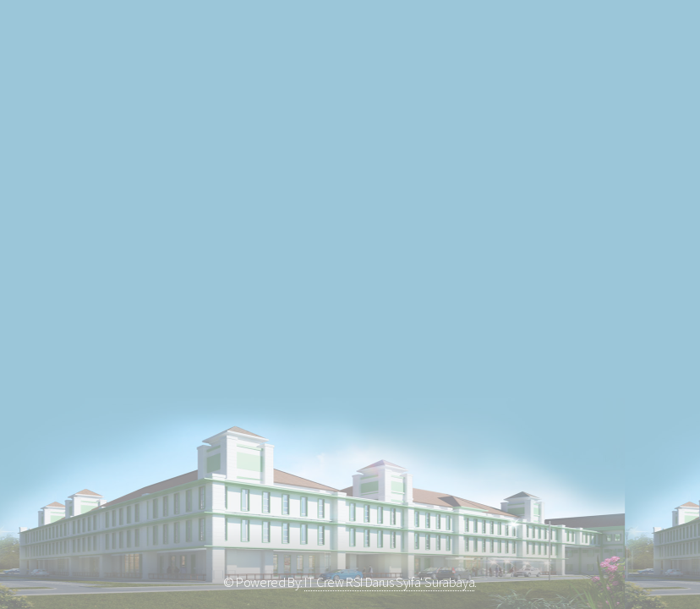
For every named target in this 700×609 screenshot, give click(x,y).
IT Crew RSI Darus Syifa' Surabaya (389, 582)
